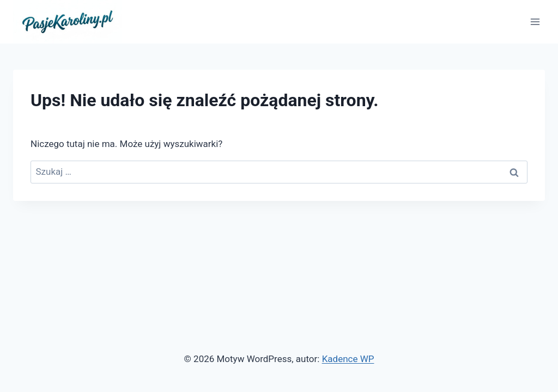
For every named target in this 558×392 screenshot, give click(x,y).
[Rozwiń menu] (535, 22)
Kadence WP (348, 359)
